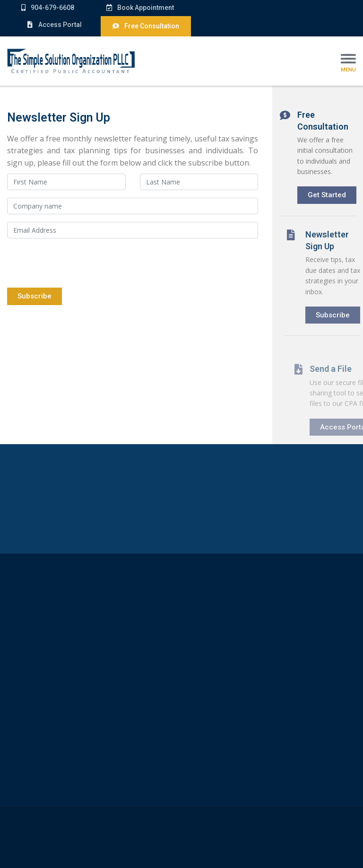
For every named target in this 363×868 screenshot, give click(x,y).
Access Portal (54, 25)
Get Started (328, 194)
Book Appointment (136, 8)
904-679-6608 (48, 8)
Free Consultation (146, 26)
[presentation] (79, 264)
